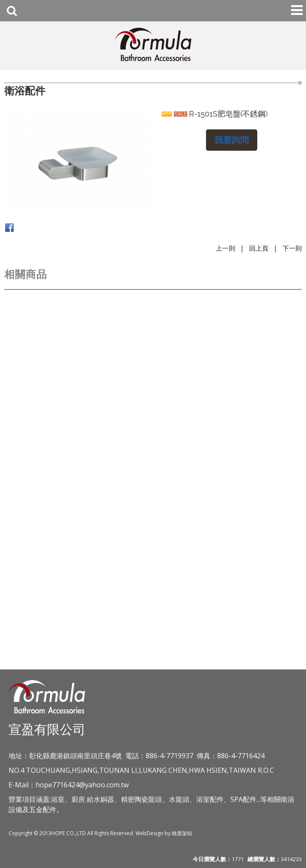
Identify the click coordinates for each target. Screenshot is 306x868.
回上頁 (259, 248)
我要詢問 (232, 140)
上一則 (225, 248)
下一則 (292, 248)
